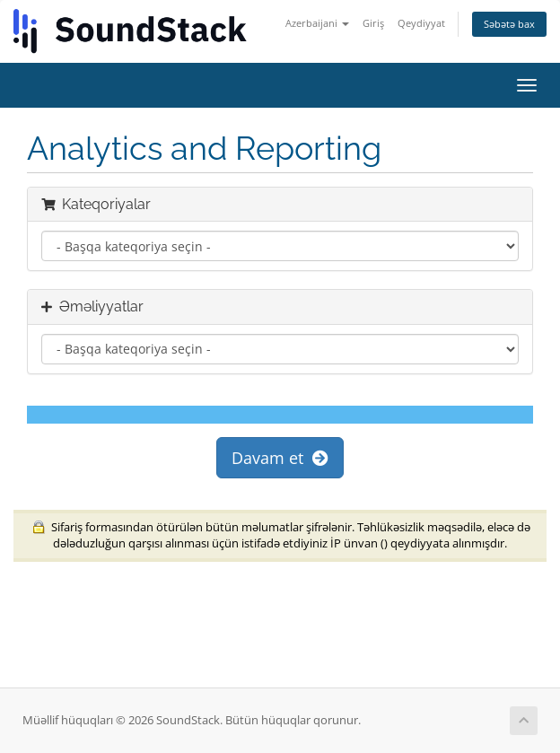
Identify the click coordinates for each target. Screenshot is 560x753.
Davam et (280, 458)
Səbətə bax (509, 24)
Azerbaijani (317, 23)
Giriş (373, 23)
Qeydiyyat (421, 23)
